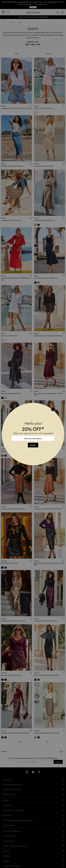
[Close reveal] (53, 409)
